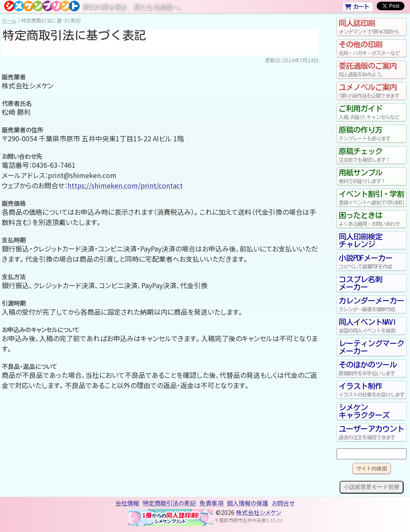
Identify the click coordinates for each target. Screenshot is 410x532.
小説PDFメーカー (372, 262)
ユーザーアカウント (372, 433)
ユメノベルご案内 (372, 91)
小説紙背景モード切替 (372, 487)
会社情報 (127, 503)
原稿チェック (372, 155)
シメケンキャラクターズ (364, 411)
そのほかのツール (372, 368)
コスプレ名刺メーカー (360, 283)
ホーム (9, 20)
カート (357, 6)
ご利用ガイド (372, 112)
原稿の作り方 (372, 134)
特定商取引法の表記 (169, 503)
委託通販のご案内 (372, 70)
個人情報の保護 (247, 503)
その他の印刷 (372, 48)
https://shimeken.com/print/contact (125, 185)
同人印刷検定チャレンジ (360, 240)
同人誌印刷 (372, 27)
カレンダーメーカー (372, 304)
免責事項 (211, 503)
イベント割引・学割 (372, 198)
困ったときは (372, 219)
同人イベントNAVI (372, 326)
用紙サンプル (372, 176)
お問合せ (283, 503)
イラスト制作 (372, 390)
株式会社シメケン (258, 512)
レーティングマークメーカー (371, 347)
